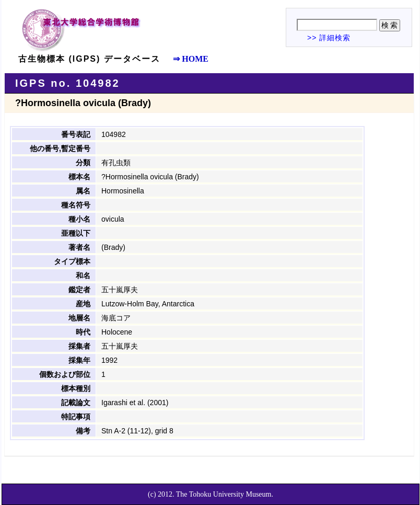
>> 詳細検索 (329, 38)
